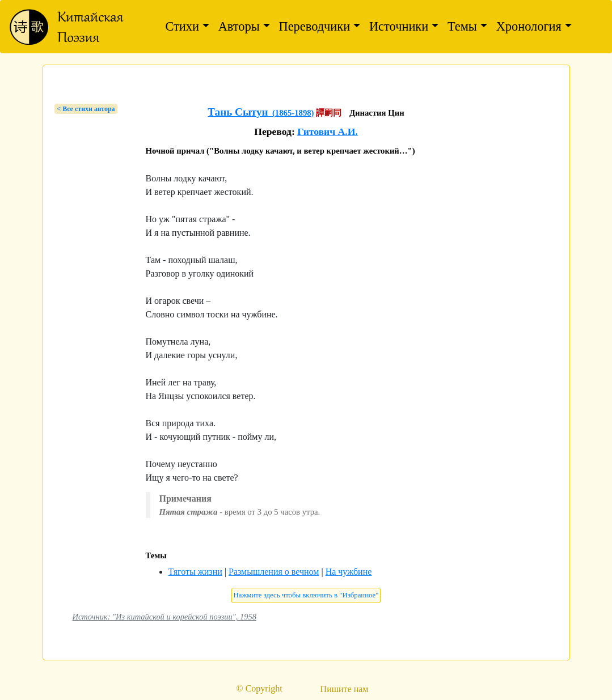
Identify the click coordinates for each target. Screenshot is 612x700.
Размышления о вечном (274, 572)
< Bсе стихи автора (86, 109)
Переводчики (315, 26)
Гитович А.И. (328, 131)
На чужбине (349, 572)
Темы (462, 26)
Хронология (529, 26)
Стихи (182, 26)
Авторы (239, 26)
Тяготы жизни (195, 572)
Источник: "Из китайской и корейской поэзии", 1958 (164, 617)
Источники (399, 26)
